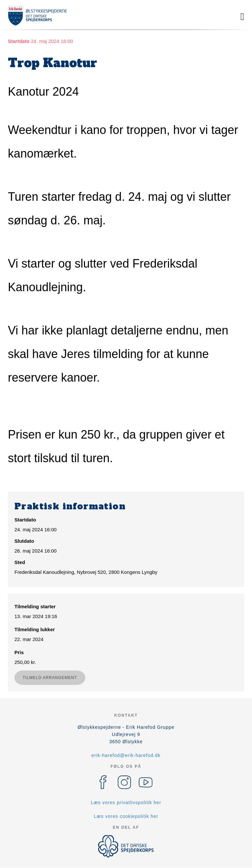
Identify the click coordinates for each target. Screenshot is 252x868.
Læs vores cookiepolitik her (126, 816)
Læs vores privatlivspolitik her (126, 802)
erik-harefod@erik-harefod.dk (126, 755)
